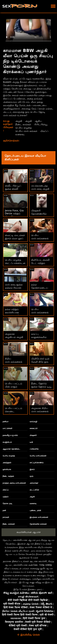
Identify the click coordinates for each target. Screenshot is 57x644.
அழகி (19, 121)
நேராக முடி (7, 503)
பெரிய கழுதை (23, 128)
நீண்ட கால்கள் (23, 124)
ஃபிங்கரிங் (34, 449)
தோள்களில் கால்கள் (38, 524)
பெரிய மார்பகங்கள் (26, 131)
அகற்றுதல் (7, 463)
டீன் (31, 442)
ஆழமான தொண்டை (11, 449)
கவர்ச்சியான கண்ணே (26, 565)
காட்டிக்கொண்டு (37, 463)
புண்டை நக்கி (35, 510)
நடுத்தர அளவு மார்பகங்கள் (14, 483)
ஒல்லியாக (7, 469)
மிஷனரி (33, 435)
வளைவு (20, 134)
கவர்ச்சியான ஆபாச (28, 532)
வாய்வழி (33, 422)
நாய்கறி (6, 517)
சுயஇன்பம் (7, 442)
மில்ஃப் (44, 131)
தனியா (5, 422)
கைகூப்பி (34, 428)
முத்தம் (6, 497)
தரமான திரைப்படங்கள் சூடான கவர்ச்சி (25, 561)
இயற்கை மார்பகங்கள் (39, 517)
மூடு (31, 476)
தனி (4, 510)
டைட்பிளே (34, 490)
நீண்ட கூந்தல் (8, 476)
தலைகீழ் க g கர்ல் (10, 435)
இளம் (32, 469)
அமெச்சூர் (34, 483)
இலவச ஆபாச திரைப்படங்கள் (34, 544)
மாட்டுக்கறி (7, 428)
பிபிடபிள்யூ (41, 124)
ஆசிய (38, 121)
